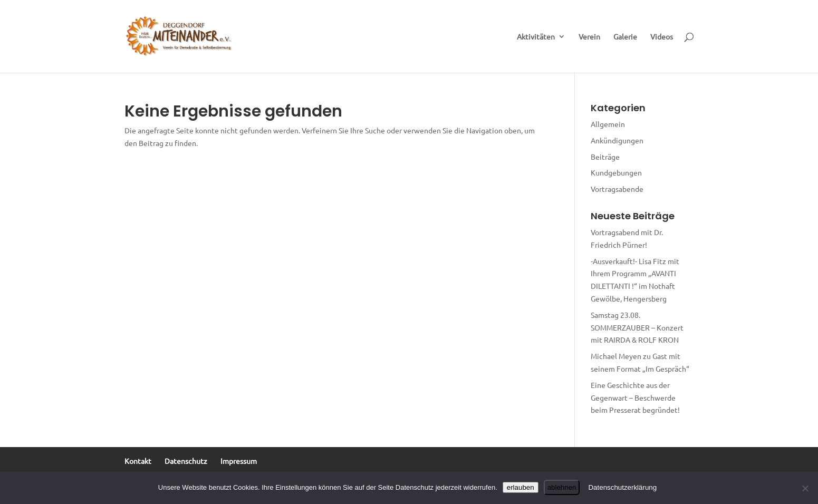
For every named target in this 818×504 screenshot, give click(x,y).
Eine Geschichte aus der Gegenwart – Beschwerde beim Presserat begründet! (635, 398)
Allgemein (608, 124)
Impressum (239, 461)
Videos (662, 37)
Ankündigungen (617, 140)
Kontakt (138, 461)
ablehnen (562, 487)
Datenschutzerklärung (622, 487)
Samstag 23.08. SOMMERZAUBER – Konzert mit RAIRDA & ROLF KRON (637, 327)
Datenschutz (186, 461)
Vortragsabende (617, 189)
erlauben (521, 487)
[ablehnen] (805, 488)
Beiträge (605, 157)
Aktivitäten (536, 37)
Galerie (625, 37)
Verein (589, 37)
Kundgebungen (616, 172)
